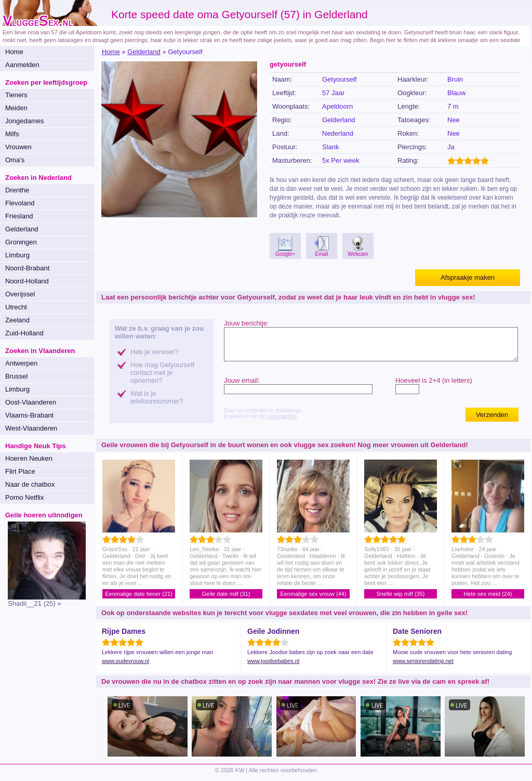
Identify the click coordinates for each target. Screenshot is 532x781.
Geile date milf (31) (226, 594)
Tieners (16, 95)
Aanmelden (22, 65)
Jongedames (24, 121)
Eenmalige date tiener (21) (139, 594)
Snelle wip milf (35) (401, 594)
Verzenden (492, 415)
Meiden (16, 108)
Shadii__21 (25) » (35, 603)
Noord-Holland (27, 281)
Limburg (17, 255)
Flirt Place (20, 471)
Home (14, 52)
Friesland (19, 216)
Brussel (16, 376)
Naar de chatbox (30, 484)
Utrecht (16, 307)
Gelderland (22, 229)
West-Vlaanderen (31, 428)
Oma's (15, 160)
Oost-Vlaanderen (31, 402)
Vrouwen (18, 147)
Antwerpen (21, 363)
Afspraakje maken (468, 277)
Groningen (21, 242)
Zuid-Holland (24, 333)
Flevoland (20, 203)
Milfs (12, 134)
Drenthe (17, 190)
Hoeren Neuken (29, 458)
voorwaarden (282, 416)
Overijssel (20, 294)
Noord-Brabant (27, 268)
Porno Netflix (24, 497)
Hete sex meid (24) (488, 594)
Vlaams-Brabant (29, 415)
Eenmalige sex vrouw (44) (313, 594)
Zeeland (17, 320)
